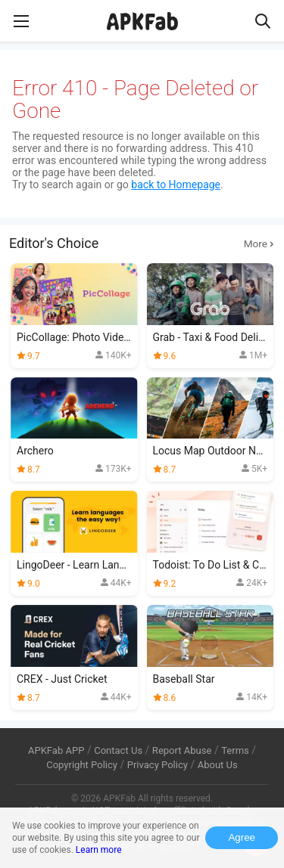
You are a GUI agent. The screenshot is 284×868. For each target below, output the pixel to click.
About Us (218, 765)
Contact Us (118, 750)
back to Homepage (176, 184)
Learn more (99, 850)
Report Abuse (182, 750)
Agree (242, 837)
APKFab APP (56, 750)
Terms (235, 750)
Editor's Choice (142, 243)
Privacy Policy (158, 765)
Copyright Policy (82, 765)
